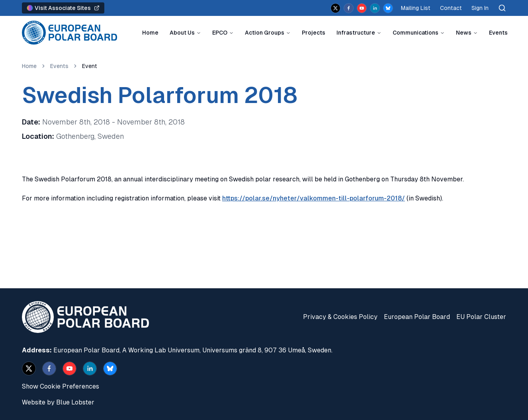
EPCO (220, 33)
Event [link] (90, 66)
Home (150, 33)
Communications (416, 33)
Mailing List (416, 8)
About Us (182, 33)
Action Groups (265, 33)
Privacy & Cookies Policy (340, 317)
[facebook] (349, 8)
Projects (314, 33)
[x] (335, 8)
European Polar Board (417, 317)
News (464, 33)
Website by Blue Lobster (58, 402)
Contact (451, 8)
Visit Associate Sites (63, 8)
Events (498, 33)
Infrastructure (356, 33)
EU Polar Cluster (481, 317)
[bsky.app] (388, 8)
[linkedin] (375, 8)
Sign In (480, 8)
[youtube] (362, 8)
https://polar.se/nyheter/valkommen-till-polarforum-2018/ (314, 198)
